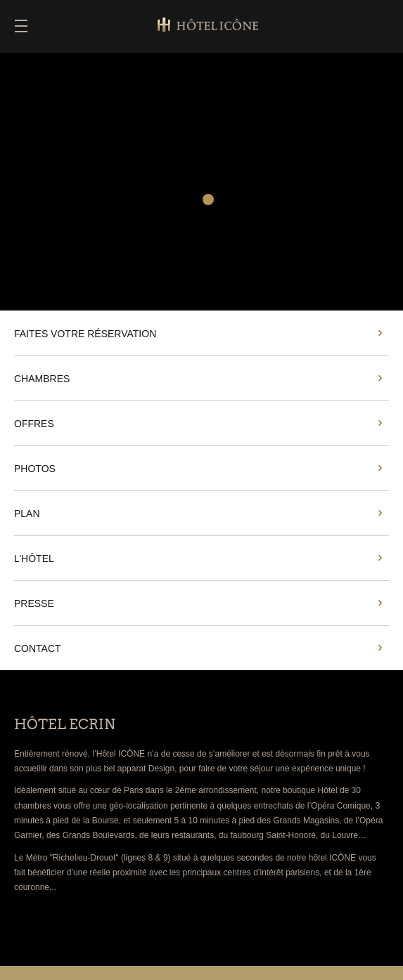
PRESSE (34, 603)
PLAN (27, 514)
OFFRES (34, 424)
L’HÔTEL (34, 558)
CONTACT (38, 648)
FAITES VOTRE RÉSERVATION (85, 334)
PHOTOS (35, 469)
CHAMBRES (42, 379)
